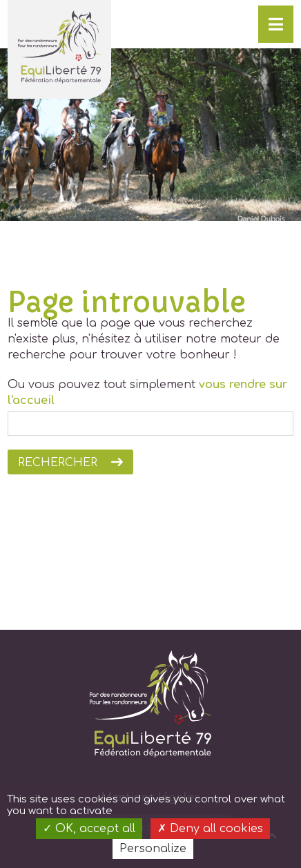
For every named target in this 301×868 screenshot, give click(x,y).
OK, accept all (89, 829)
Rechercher (58, 463)
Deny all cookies (210, 829)
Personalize (153, 849)
